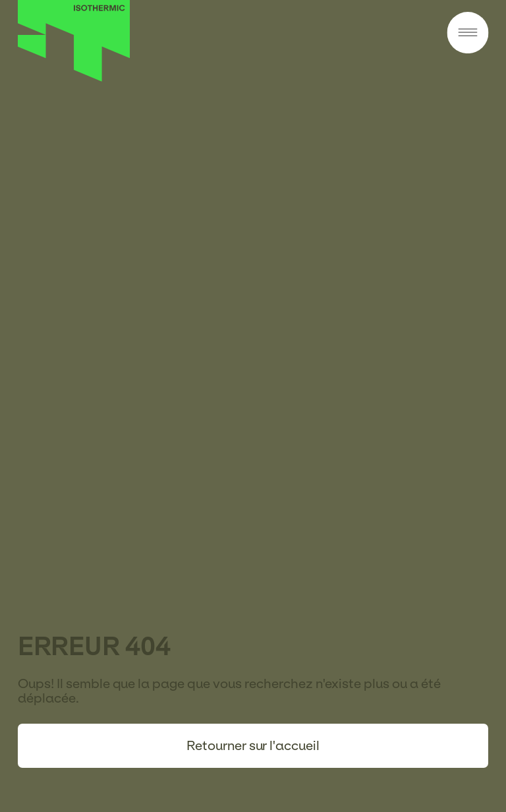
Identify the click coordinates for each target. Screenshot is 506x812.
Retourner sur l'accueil (253, 745)
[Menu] (467, 34)
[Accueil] (74, 78)
